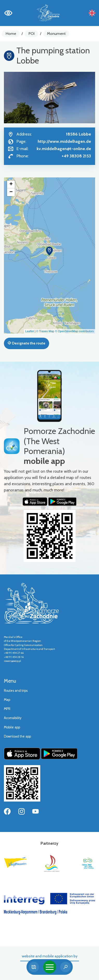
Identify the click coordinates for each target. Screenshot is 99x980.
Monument (56, 34)
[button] (49, 251)
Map (7, 700)
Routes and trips (16, 691)
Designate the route (26, 343)
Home (11, 34)
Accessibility (13, 718)
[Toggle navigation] (50, 967)
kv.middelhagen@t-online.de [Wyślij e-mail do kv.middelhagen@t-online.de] (64, 149)
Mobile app (12, 727)
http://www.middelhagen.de (64, 141)
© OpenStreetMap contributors (74, 331)
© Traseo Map (45, 331)
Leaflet (29, 331)
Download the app (17, 736)
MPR (7, 709)
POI (32, 34)
